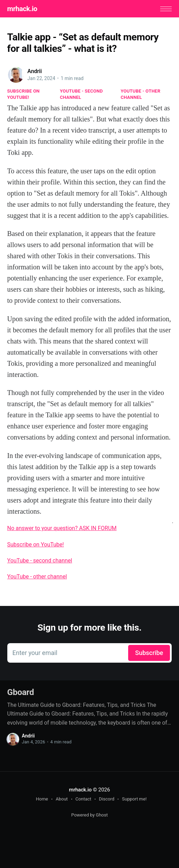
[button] (166, 9)
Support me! (134, 799)
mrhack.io (22, 9)
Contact (83, 799)
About (62, 799)
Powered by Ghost (90, 815)
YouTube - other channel (141, 94)
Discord (107, 799)
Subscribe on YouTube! (24, 94)
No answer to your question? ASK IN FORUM (62, 528)
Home (42, 799)
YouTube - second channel (81, 94)
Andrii (35, 71)
